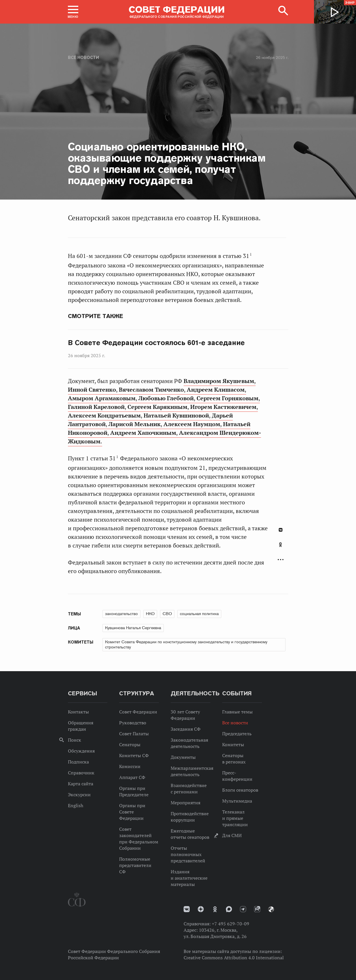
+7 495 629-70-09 (231, 924)
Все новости (83, 58)
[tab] (281, 548)
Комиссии (130, 766)
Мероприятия (185, 803)
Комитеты (233, 744)
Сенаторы (130, 744)
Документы (183, 757)
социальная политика (199, 614)
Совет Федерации (138, 712)
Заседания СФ (186, 729)
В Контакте (281, 530)
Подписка (78, 762)
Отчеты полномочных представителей (188, 854)
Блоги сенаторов (240, 790)
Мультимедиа (237, 801)
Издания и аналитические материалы (189, 878)
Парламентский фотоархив (271, 909)
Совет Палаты (134, 734)
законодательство (121, 614)
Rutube (257, 909)
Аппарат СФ (132, 777)
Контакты (78, 712)
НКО (150, 614)
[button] (73, 12)
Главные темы (237, 712)
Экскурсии (79, 795)
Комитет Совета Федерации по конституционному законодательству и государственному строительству (186, 644)
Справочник (81, 773)
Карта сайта (81, 784)
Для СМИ (232, 835)
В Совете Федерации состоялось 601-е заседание (156, 343)
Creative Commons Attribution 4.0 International (234, 958)
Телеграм (243, 909)
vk (187, 909)
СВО (167, 614)
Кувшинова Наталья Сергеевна (133, 628)
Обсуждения (81, 751)
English (76, 805)
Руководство (133, 723)
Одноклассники (280, 545)
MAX (229, 909)
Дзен (201, 909)
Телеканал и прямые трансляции (235, 818)
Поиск (75, 740)
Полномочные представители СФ (135, 865)
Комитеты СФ (134, 755)
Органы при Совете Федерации (132, 812)
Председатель (237, 734)
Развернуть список (281, 560)
